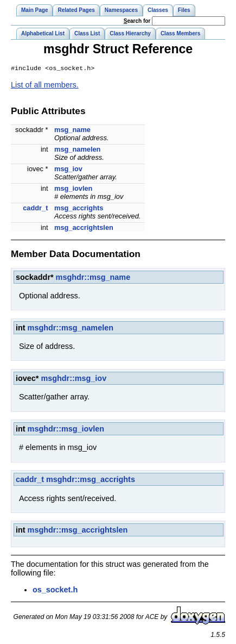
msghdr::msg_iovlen (66, 430)
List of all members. (45, 86)
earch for (137, 21)
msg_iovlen (73, 189)
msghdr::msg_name (93, 278)
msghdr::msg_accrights (91, 480)
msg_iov (68, 170)
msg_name (72, 131)
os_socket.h (55, 591)
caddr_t (35, 209)
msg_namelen (77, 150)
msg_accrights (79, 209)
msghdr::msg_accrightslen (78, 531)
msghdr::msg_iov (74, 379)
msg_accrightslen (84, 229)
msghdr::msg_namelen (71, 329)
